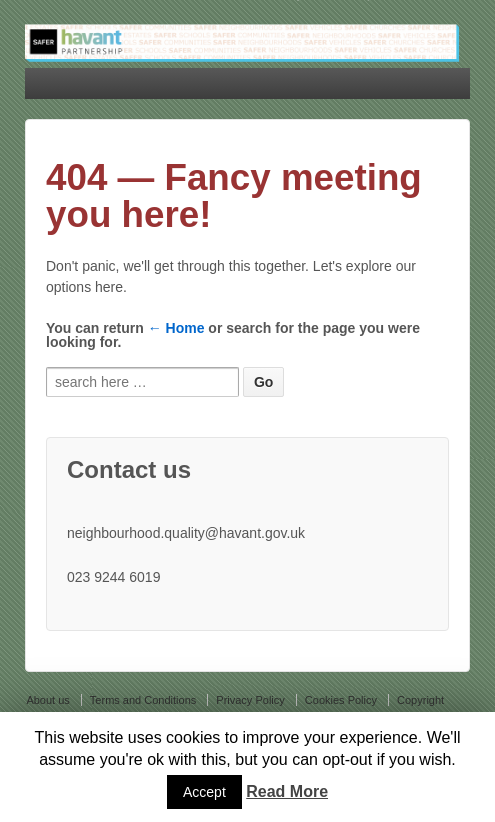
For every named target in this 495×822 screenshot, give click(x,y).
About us (47, 700)
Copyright (420, 700)
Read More (287, 791)
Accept (204, 792)
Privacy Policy (250, 700)
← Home (176, 328)
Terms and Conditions (143, 700)
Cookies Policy (341, 700)
